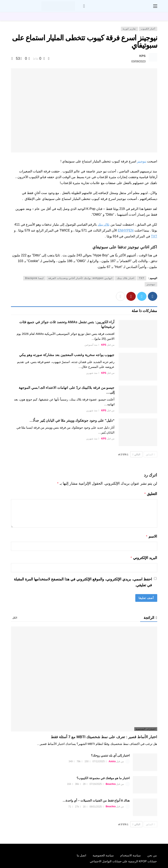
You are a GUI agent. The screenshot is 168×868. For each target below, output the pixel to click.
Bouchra (111, 782)
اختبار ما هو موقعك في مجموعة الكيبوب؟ (103, 776)
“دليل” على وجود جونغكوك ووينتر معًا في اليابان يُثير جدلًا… (72, 421)
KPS (143, 56)
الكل (15, 616)
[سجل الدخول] (84, 6)
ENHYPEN (126, 230)
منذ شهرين (93, 373)
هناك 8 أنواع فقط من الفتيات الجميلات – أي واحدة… (96, 799)
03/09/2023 (138, 61)
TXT (154, 236)
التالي (136, 454)
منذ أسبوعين (92, 345)
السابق (150, 454)
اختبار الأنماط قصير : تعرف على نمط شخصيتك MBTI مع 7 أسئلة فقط (104, 735)
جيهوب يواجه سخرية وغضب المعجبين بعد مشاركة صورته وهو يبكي (67, 355)
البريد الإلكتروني (144, 557)
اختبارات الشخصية (146, 727)
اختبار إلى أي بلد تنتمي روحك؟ (110, 754)
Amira (112, 760)
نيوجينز (142, 161)
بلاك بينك (104, 224)
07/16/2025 (97, 782)
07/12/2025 (99, 760)
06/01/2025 (97, 805)
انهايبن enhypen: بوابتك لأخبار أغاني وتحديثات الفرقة (80, 278)
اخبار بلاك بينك (126, 278)
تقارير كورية (129, 29)
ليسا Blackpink (35, 278)
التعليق (151, 493)
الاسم (151, 536)
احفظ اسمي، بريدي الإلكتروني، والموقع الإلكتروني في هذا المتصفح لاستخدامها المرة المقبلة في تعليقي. (83, 581)
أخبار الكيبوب (148, 29)
